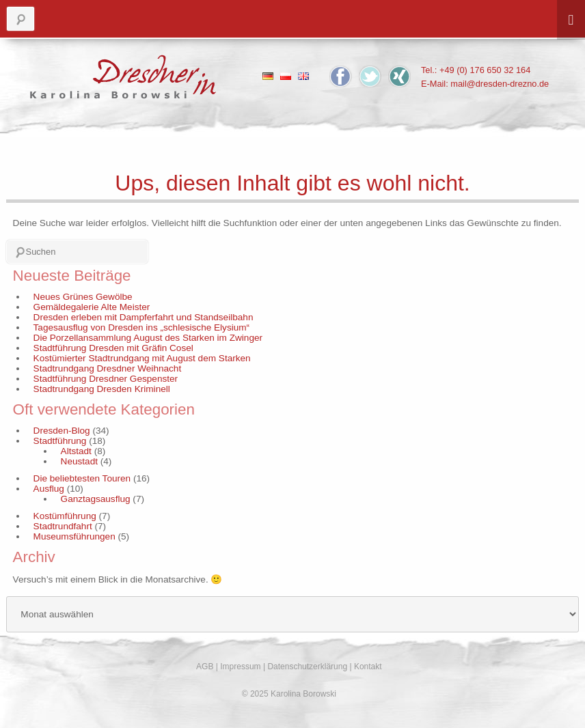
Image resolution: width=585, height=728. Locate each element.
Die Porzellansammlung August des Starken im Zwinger (148, 338)
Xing (399, 76)
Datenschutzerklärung (307, 667)
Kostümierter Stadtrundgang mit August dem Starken (142, 358)
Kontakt (368, 667)
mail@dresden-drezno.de (500, 84)
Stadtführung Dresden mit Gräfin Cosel (113, 348)
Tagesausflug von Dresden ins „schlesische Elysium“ (142, 327)
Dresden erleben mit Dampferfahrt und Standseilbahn (144, 317)
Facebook (341, 76)
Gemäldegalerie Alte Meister (92, 307)
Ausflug (49, 489)
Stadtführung (60, 441)
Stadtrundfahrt (63, 526)
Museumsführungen (74, 536)
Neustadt (79, 461)
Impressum (240, 667)
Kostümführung (65, 516)
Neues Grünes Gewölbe (83, 297)
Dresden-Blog (62, 431)
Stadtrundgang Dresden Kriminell (102, 389)
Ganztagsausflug (96, 499)
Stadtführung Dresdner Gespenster (106, 379)
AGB (205, 667)
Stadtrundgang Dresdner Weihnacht (108, 368)
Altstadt (76, 451)
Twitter (370, 76)
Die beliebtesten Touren (82, 478)
